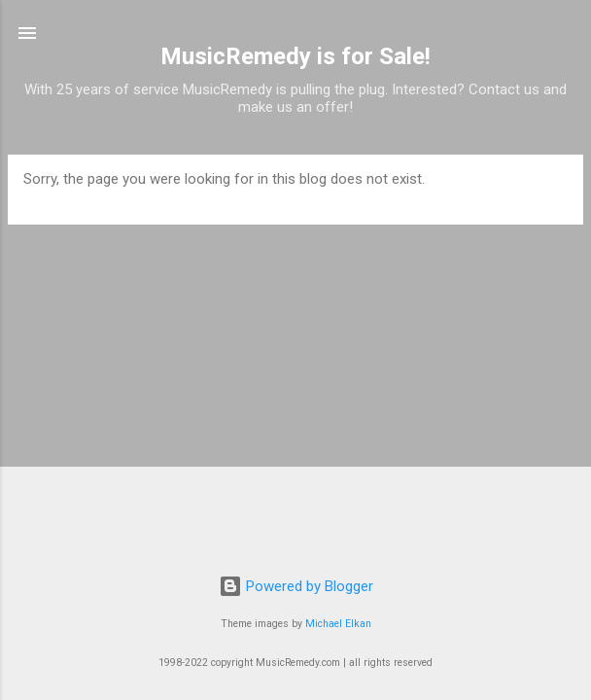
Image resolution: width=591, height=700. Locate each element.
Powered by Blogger (296, 586)
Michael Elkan (338, 624)
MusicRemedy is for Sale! (295, 56)
